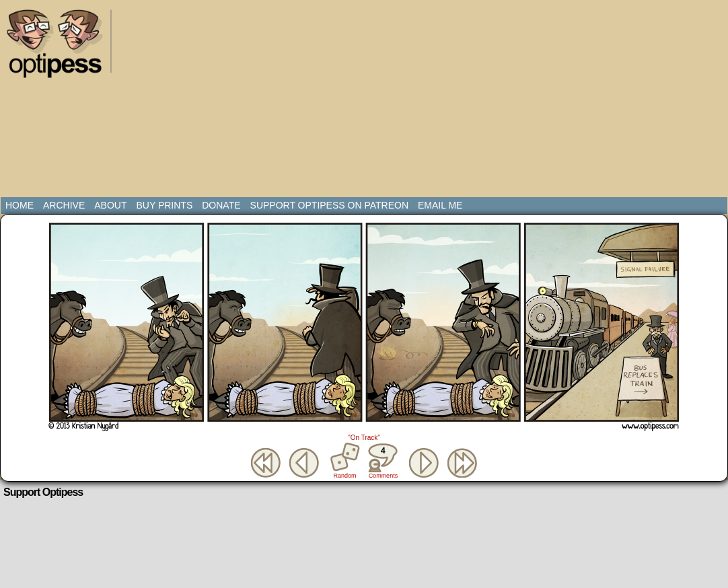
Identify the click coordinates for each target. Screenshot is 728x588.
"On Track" (364, 438)
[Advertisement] (296, 101)
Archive (64, 205)
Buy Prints (164, 205)
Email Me (440, 205)
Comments (383, 461)
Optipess (61, 47)
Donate (221, 205)
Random (345, 476)
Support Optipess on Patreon (329, 205)
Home (20, 205)
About (110, 205)
